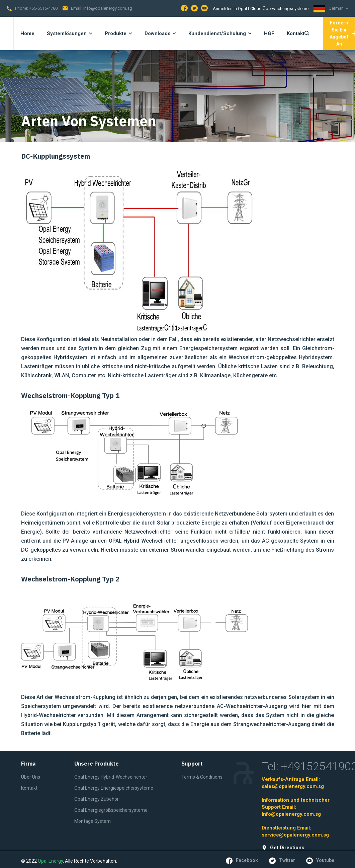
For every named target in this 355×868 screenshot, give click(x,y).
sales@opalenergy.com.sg (293, 786)
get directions (283, 848)
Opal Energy (50, 861)
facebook (242, 861)
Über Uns (31, 777)
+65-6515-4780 (43, 8)
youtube (320, 861)
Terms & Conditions (202, 777)
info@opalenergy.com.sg (108, 8)
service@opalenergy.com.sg (295, 835)
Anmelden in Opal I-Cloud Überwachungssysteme (261, 9)
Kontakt (29, 788)
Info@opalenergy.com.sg (291, 814)
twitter (282, 861)
